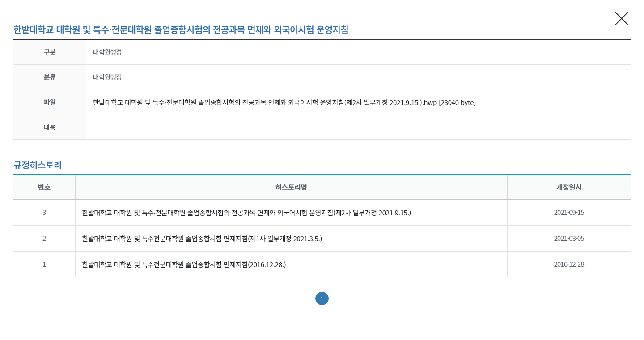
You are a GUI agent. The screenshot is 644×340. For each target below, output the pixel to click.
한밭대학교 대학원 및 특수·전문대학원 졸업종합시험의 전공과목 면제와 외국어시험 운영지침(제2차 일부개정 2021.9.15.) (247, 212)
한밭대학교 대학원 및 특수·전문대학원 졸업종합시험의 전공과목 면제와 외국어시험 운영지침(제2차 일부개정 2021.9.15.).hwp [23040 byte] (284, 102)
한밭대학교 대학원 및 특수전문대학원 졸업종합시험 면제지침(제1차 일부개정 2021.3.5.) (202, 238)
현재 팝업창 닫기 (622, 18)
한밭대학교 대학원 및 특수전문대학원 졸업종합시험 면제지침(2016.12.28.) (184, 264)
